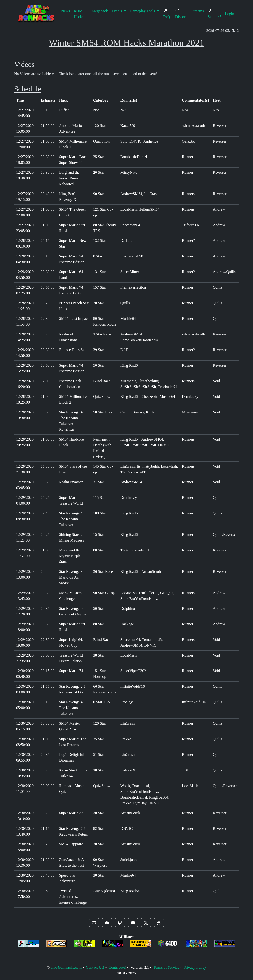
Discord (181, 14)
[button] (94, 923)
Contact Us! (95, 967)
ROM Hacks (78, 14)
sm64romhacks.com (66, 967)
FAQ (166, 14)
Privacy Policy (195, 967)
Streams (198, 11)
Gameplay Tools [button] (143, 11)
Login (229, 14)
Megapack (100, 11)
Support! (214, 14)
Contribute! (117, 967)
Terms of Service (166, 967)
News (66, 11)
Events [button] (117, 11)
